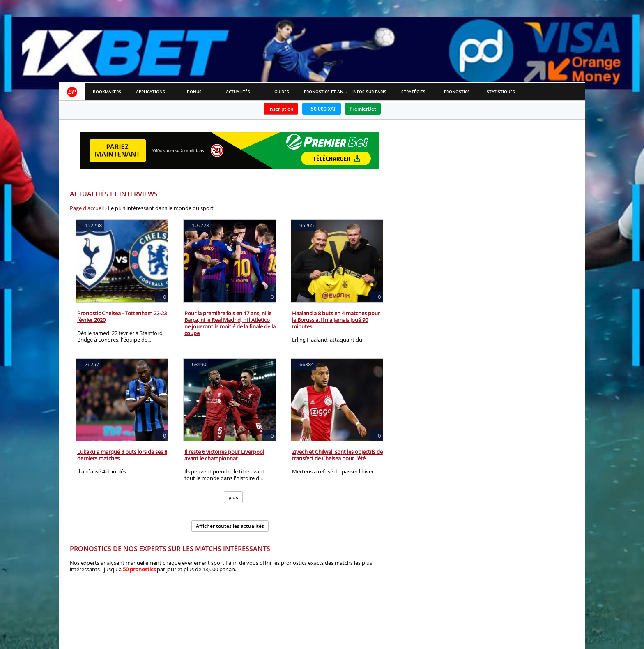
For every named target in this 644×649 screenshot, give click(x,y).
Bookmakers (107, 92)
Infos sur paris (369, 92)
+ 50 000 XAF (322, 109)
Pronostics (457, 92)
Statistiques (501, 92)
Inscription (281, 109)
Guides (282, 92)
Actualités (238, 92)
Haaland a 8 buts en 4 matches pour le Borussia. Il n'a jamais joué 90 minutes (336, 320)
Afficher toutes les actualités (230, 526)
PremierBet (363, 109)
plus (233, 497)
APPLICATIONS (151, 92)
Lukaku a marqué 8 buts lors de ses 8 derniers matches (122, 455)
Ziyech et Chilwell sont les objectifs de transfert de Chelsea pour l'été (337, 455)
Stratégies (413, 92)
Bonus (194, 92)
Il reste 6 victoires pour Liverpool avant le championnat (224, 455)
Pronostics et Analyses (326, 92)
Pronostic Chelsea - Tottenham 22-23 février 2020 (122, 316)
